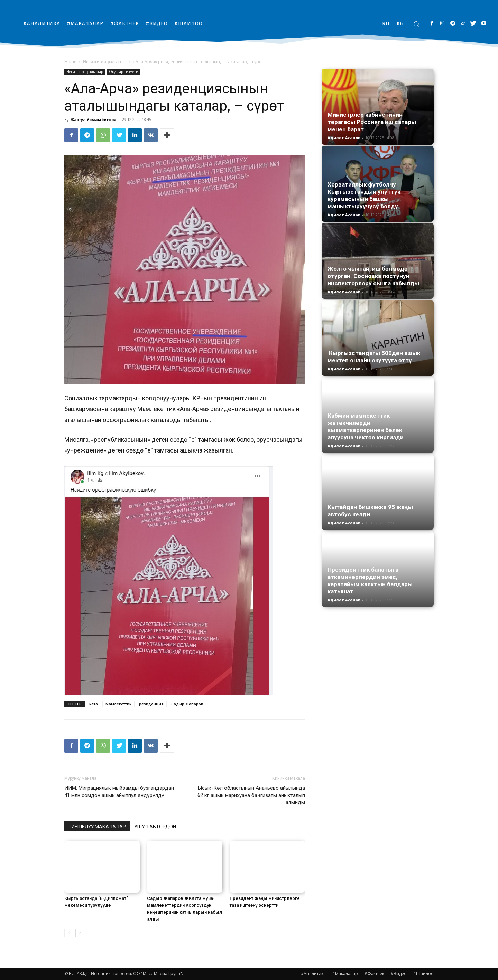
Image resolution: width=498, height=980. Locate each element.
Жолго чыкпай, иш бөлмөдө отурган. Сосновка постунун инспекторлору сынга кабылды (373, 276)
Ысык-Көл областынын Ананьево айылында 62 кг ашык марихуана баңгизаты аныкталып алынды (251, 795)
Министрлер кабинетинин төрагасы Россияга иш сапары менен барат (372, 122)
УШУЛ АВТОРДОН (155, 827)
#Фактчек (374, 974)
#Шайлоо (423, 974)
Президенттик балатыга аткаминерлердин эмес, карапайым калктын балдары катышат (370, 581)
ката (94, 704)
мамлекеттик (118, 704)
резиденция (151, 704)
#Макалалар (345, 974)
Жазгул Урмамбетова (94, 119)
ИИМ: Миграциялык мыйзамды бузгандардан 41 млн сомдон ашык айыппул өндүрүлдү (119, 792)
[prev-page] (69, 933)
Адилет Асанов (344, 138)
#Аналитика (313, 974)
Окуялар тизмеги (124, 72)
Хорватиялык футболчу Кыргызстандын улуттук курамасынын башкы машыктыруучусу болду (364, 195)
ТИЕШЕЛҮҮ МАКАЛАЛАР (97, 827)
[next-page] (80, 933)
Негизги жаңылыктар (105, 62)
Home (70, 62)
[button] (416, 24)
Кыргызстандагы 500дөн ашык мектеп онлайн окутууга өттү (374, 357)
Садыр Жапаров (187, 704)
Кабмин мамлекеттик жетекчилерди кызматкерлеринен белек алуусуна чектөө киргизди (366, 426)
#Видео (399, 974)
